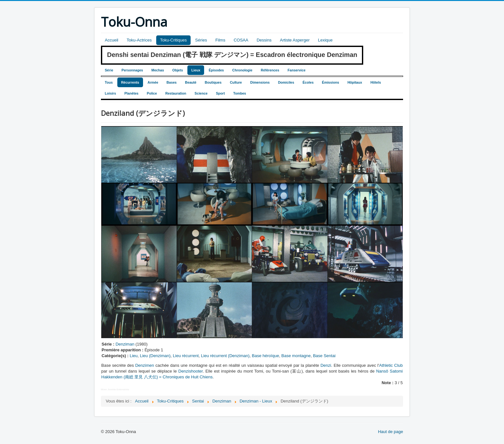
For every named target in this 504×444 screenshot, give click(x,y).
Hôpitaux (355, 82)
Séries (201, 40)
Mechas (158, 70)
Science (201, 93)
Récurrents (130, 82)
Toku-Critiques (173, 40)
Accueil (112, 40)
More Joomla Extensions (115, 389)
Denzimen (145, 365)
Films (220, 40)
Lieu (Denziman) (155, 356)
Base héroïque (266, 356)
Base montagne (296, 356)
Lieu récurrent (186, 356)
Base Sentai (324, 356)
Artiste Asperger (295, 40)
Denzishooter (191, 371)
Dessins (264, 40)
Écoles (308, 82)
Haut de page (391, 432)
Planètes (131, 93)
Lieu (134, 356)
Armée (153, 82)
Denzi (326, 365)
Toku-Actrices (139, 40)
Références (270, 70)
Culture (236, 82)
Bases (171, 82)
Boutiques (213, 82)
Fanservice (297, 70)
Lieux (196, 70)
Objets (178, 70)
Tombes (239, 93)
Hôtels (376, 82)
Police (152, 93)
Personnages (132, 70)
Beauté (191, 82)
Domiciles (286, 82)
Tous (109, 82)
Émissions (331, 82)
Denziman (125, 344)
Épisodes (216, 70)
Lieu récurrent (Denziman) (225, 356)
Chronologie (243, 70)
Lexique (325, 40)
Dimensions (260, 82)
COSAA (241, 40)
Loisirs (110, 93)
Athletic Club (391, 365)
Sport (221, 93)
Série (109, 70)
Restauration (176, 93)
